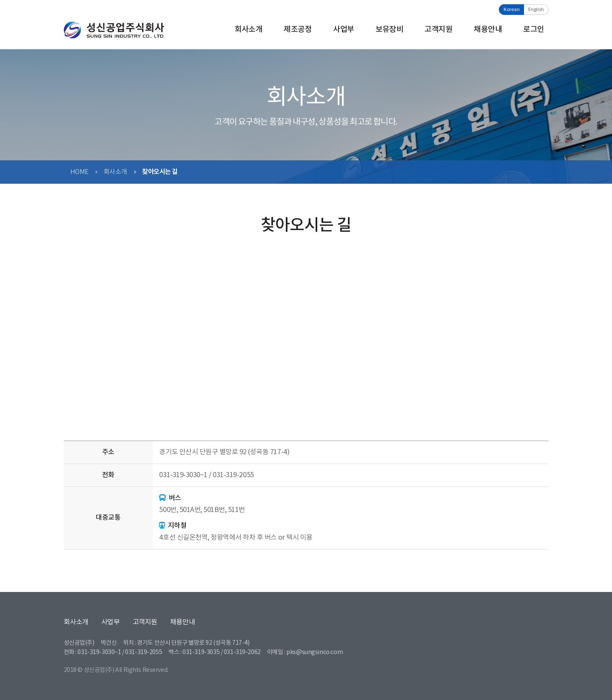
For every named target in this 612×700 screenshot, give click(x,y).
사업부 (343, 30)
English (536, 10)
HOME (79, 172)
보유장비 (390, 30)
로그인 (534, 30)
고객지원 (438, 30)
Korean (512, 10)
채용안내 (488, 30)
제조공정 (298, 30)
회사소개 (249, 30)
